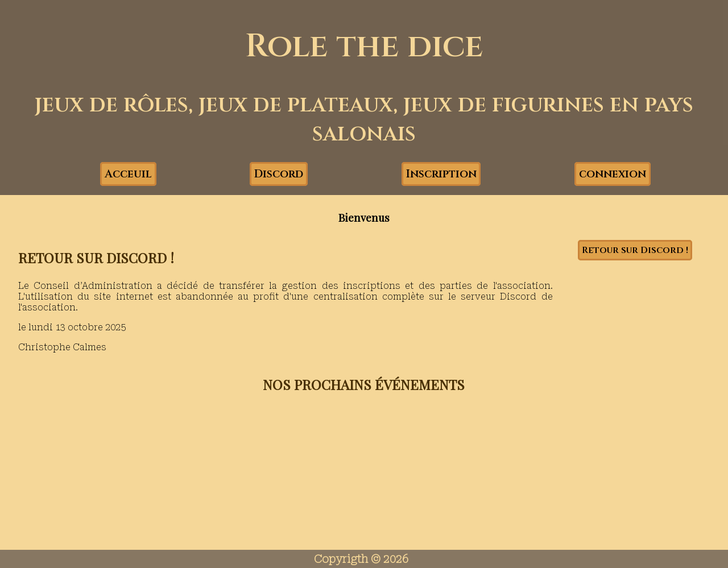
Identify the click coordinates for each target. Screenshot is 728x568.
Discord (279, 174)
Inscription (441, 174)
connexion (613, 174)
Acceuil (128, 174)
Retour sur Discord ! (635, 250)
